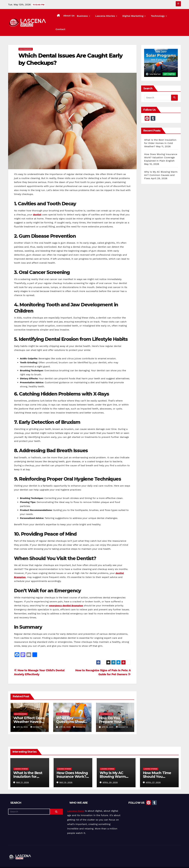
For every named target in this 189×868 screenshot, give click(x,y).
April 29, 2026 (110, 771)
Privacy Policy (175, 862)
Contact (175, 17)
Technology (159, 17)
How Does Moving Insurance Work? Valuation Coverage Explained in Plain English (161, 146)
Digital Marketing (137, 17)
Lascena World (76, 800)
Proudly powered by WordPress (23, 862)
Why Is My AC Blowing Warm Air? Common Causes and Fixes (161, 164)
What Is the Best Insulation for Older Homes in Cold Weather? (160, 132)
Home (123, 862)
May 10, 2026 (66, 771)
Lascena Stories (112, 17)
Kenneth (36, 716)
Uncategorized (26, 38)
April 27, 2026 (153, 771)
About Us (79, 17)
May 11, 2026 (23, 771)
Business (93, 17)
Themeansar (63, 862)
